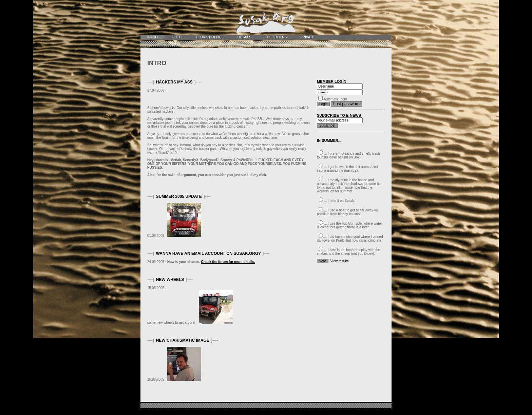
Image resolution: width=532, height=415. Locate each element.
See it (177, 37)
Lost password (346, 104)
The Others (276, 37)
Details (244, 37)
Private (307, 37)
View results (340, 261)
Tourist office (210, 37)
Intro (153, 37)
